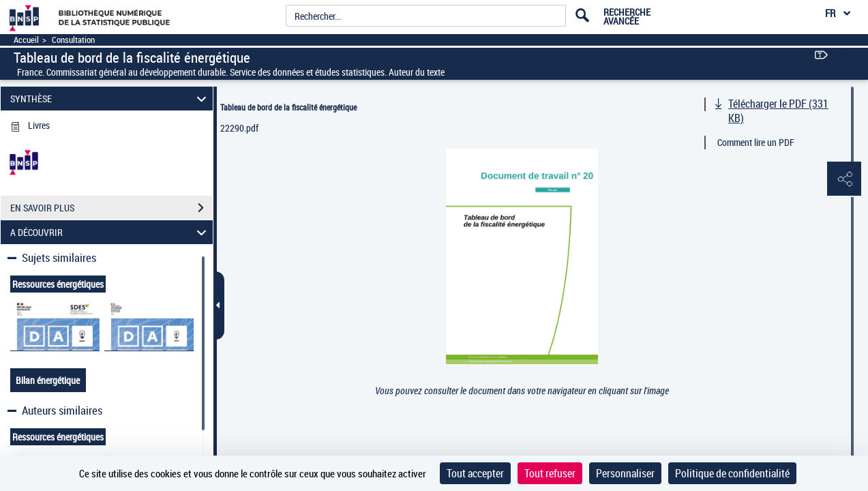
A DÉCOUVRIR (110, 232)
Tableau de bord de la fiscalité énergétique (288, 107)
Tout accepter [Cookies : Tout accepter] (475, 473)
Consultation (73, 40)
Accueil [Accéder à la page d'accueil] (26, 40)
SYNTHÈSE (110, 99)
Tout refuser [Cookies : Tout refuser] (550, 473)
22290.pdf (239, 128)
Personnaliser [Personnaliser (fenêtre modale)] (625, 473)
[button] (844, 179)
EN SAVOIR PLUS (111, 208)
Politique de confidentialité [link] (732, 473)
